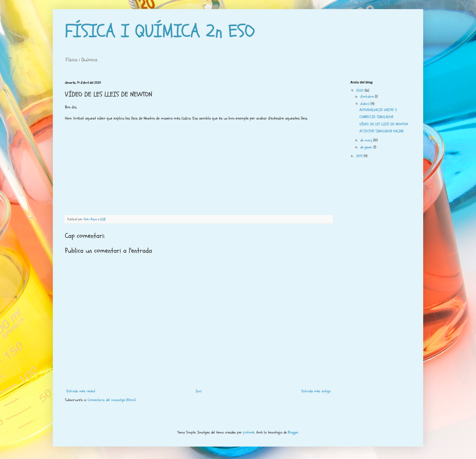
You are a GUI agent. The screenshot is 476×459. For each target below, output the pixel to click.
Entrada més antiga (316, 391)
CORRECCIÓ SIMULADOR (376, 117)
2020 (360, 90)
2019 (360, 156)
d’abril (365, 104)
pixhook (249, 432)
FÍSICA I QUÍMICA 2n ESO (160, 31)
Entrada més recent (81, 391)
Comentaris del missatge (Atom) (112, 400)
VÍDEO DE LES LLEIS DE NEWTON (384, 124)
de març (367, 140)
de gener (367, 147)
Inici (199, 391)
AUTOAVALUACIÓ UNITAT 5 (378, 110)
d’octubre (368, 96)
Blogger (293, 432)
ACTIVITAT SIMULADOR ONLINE (382, 131)
